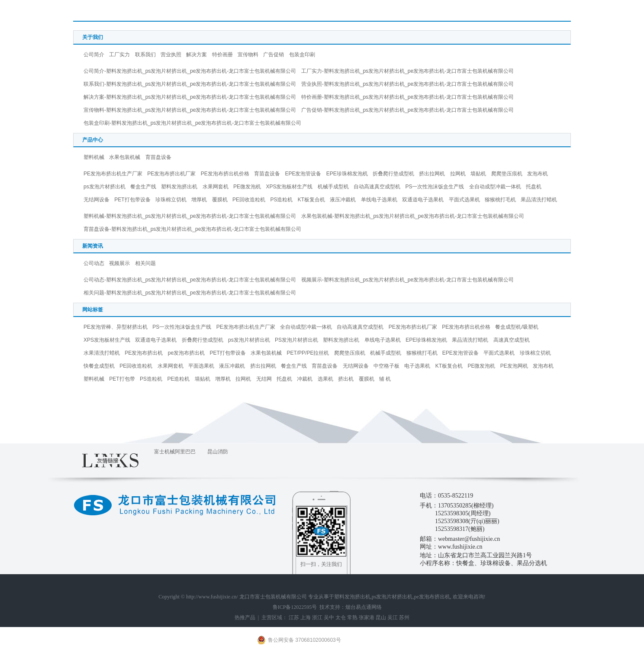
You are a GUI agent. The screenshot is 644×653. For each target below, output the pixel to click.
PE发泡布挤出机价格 (225, 174)
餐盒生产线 (143, 187)
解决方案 (196, 55)
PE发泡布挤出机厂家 (171, 174)
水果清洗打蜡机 (102, 353)
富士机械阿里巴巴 (175, 452)
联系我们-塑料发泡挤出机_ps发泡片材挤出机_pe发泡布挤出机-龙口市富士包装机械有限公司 (190, 84)
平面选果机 (201, 366)
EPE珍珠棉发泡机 (347, 174)
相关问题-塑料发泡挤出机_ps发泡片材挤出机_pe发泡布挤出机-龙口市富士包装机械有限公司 (190, 293)
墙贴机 (478, 174)
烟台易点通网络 (364, 607)
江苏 (294, 617)
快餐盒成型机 (99, 366)
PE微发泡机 (247, 187)
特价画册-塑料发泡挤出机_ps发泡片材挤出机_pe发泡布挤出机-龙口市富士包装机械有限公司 (407, 97)
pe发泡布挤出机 (186, 353)
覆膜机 (220, 200)
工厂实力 (119, 55)
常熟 (352, 617)
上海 (306, 617)
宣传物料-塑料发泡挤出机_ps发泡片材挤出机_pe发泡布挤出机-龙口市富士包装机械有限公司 (190, 110)
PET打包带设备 (132, 200)
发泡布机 (538, 174)
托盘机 (534, 187)
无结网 (264, 379)
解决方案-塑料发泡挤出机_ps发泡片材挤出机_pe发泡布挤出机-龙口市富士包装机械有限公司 (190, 97)
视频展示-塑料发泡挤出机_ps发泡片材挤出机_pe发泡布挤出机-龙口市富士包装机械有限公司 (407, 280)
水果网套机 (216, 187)
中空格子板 (386, 366)
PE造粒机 (178, 379)
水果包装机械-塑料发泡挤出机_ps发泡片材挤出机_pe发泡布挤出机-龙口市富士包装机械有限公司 (413, 216)
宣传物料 (248, 55)
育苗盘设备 (158, 157)
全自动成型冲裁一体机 (495, 187)
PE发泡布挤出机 (144, 353)
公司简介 (94, 55)
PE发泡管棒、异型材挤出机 (116, 327)
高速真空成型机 (512, 340)
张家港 (367, 617)
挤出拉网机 (432, 174)
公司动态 (94, 263)
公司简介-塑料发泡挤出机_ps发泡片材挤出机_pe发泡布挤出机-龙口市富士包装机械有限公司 (190, 71)
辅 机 (385, 379)
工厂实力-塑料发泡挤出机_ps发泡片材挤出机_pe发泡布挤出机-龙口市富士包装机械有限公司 (407, 71)
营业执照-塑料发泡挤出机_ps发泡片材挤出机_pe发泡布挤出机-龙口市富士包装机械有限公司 (407, 84)
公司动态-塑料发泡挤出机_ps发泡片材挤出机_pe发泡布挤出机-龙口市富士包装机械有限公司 (190, 280)
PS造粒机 (281, 200)
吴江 (393, 617)
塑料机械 (94, 157)
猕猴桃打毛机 (500, 200)
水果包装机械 (125, 157)
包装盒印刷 (302, 55)
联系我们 (145, 55)
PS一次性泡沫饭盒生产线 (435, 187)
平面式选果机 (464, 200)
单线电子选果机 (379, 200)
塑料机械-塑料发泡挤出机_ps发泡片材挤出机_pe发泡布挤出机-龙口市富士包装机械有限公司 (190, 216)
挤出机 (346, 379)
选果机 (325, 379)
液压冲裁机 (343, 200)
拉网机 (458, 174)
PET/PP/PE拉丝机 (308, 353)
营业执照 (171, 55)
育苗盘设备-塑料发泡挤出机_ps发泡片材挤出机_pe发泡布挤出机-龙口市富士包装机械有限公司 (192, 229)
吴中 (329, 617)
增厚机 (199, 200)
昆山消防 (218, 452)
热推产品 (245, 617)
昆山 (381, 617)
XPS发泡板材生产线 (289, 187)
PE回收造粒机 (249, 200)
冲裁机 (305, 379)
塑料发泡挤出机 (179, 187)
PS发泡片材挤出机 (296, 340)
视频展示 (119, 263)
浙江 (317, 617)
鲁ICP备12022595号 (295, 607)
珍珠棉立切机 (171, 200)
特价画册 (222, 55)
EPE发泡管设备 (303, 174)
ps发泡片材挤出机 (105, 187)
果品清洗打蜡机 (539, 200)
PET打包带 (122, 379)
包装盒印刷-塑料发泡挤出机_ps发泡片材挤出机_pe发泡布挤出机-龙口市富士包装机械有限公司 (192, 123)
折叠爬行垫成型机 (393, 174)
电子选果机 (417, 366)
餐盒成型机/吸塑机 (517, 327)
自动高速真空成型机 (377, 187)
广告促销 (274, 55)
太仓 (341, 617)
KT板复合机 (311, 200)
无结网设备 (97, 200)
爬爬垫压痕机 (507, 174)
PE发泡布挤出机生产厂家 (113, 174)
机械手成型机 (333, 187)
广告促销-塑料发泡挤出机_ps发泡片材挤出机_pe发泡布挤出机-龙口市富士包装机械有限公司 (407, 110)
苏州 (404, 617)
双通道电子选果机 (423, 200)
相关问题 (145, 263)
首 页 (532, 13)
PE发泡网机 (514, 366)
